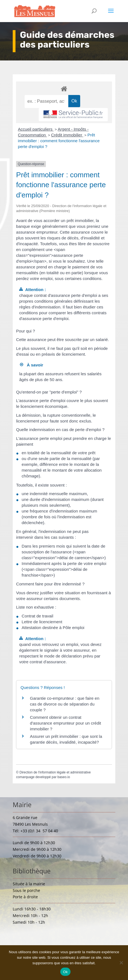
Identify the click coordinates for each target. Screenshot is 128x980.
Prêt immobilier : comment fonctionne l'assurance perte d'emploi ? (59, 141)
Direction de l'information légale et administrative (55, 772)
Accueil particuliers (36, 129)
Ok (65, 972)
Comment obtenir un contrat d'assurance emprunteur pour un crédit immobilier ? (65, 723)
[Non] (121, 963)
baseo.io (64, 777)
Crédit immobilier (67, 135)
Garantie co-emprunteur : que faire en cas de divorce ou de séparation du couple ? (65, 704)
